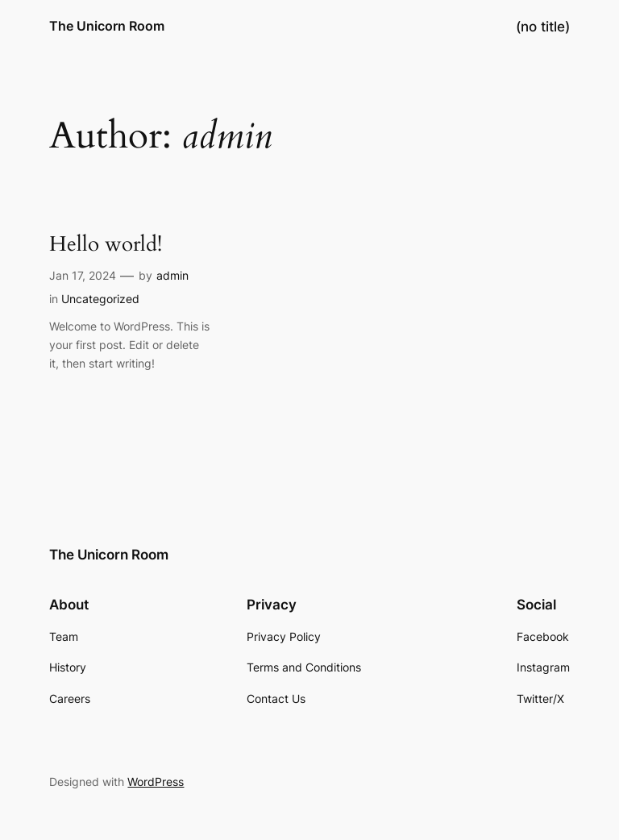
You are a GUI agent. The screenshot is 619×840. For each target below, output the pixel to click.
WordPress (156, 782)
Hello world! (106, 245)
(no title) (543, 27)
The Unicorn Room (107, 26)
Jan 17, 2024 (83, 275)
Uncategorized (100, 299)
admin (172, 275)
